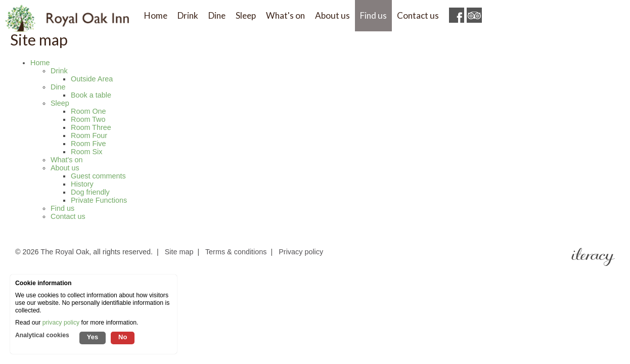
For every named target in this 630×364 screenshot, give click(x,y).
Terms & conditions (236, 252)
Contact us (68, 216)
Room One (88, 111)
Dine (58, 87)
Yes (93, 337)
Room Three (91, 127)
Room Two (88, 119)
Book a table (91, 95)
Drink (59, 71)
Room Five (88, 144)
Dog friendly (90, 192)
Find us (62, 208)
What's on (67, 160)
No (123, 337)
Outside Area (92, 79)
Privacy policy (301, 252)
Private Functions (99, 200)
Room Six (86, 152)
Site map (179, 252)
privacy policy (61, 323)
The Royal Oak (65, 252)
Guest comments (98, 176)
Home (40, 63)
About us (65, 168)
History (82, 184)
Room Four (89, 135)
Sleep (60, 103)
